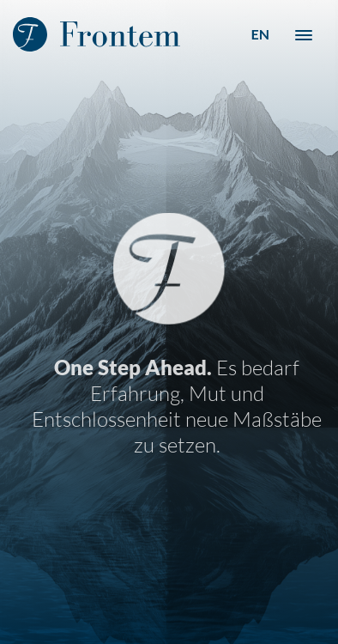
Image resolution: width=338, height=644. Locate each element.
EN (260, 34)
